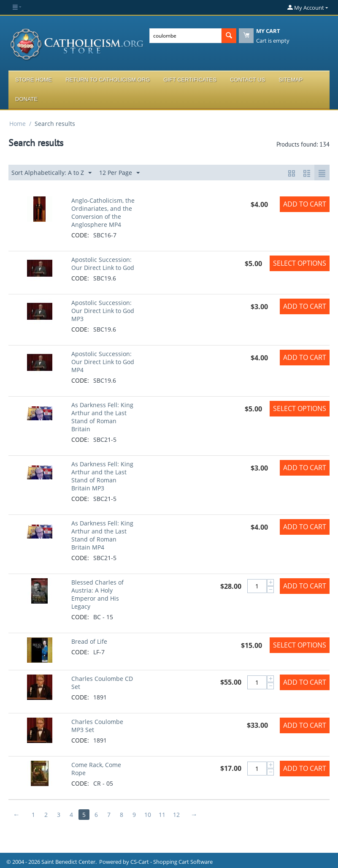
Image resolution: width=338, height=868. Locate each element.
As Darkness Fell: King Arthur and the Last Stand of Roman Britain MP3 (102, 476)
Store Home (34, 80)
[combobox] (185, 36)
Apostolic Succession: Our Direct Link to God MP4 (103, 362)
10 (148, 815)
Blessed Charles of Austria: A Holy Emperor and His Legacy (97, 594)
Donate (26, 99)
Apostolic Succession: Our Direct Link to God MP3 (103, 311)
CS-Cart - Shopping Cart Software (172, 862)
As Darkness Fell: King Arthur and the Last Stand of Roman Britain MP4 (102, 535)
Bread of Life (89, 641)
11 (162, 815)
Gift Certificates (190, 80)
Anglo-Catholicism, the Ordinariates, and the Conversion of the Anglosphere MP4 (103, 212)
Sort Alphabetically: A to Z (51, 173)
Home (18, 124)
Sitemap (291, 80)
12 (177, 815)
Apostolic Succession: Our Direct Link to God (103, 264)
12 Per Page (119, 173)
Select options (300, 263)
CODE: (80, 235)
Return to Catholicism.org (108, 80)
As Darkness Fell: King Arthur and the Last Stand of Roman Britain (102, 417)
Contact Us (247, 80)
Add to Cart (305, 204)
